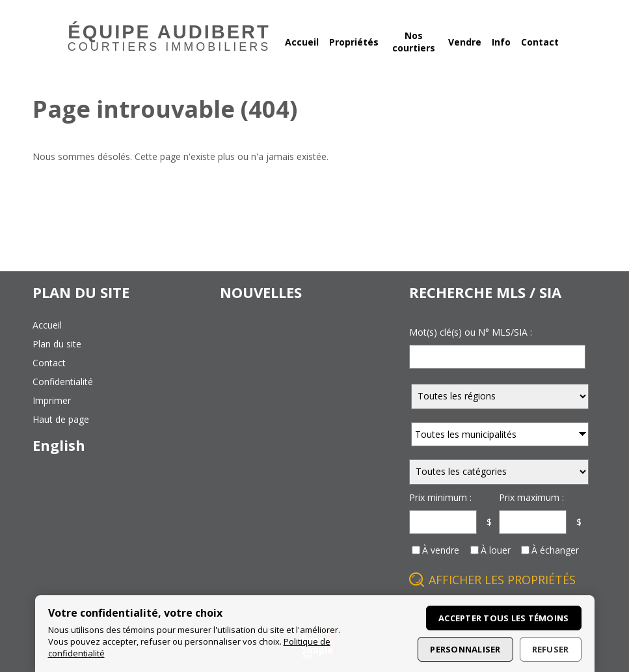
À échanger (555, 550)
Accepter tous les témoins (504, 618)
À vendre (441, 550)
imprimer (52, 400)
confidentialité (63, 382)
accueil (47, 325)
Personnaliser (465, 649)
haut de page (61, 419)
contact (49, 363)
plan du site (57, 344)
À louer (496, 550)
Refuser (551, 649)
